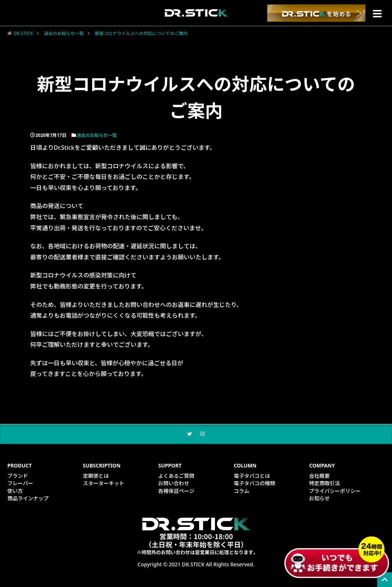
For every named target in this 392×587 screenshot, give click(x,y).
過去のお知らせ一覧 (64, 33)
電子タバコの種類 (254, 484)
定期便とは (96, 476)
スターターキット (104, 484)
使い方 (15, 491)
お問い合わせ (174, 484)
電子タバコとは (252, 476)
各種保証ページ (176, 491)
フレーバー (20, 484)
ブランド (18, 476)
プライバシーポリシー (335, 491)
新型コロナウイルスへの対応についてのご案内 (141, 33)
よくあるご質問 (176, 476)
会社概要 (319, 476)
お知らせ (319, 499)
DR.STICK (23, 33)
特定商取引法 (325, 484)
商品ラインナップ (28, 499)
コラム (242, 491)
